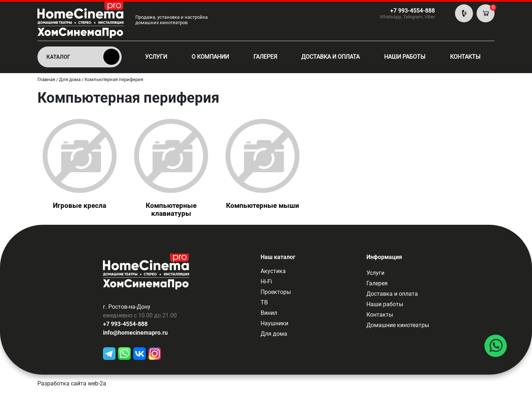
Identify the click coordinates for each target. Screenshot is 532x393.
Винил (269, 313)
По (464, 13)
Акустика (273, 271)
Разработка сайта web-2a (72, 384)
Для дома (274, 334)
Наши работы (405, 57)
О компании (210, 57)
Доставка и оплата (330, 57)
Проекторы (276, 292)
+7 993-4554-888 (125, 325)
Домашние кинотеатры (398, 325)
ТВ (264, 302)
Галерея (265, 57)
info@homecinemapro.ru (135, 333)
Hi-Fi (266, 282)
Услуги (156, 57)
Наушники (274, 323)
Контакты (465, 57)
